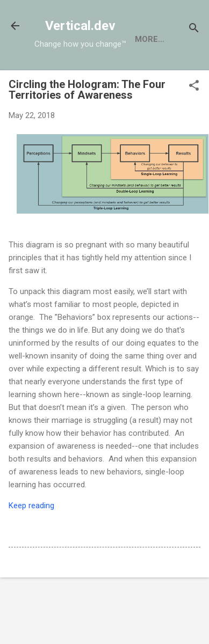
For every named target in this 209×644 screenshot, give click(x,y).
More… (150, 39)
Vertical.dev (80, 26)
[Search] (194, 29)
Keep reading (31, 506)
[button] (194, 86)
